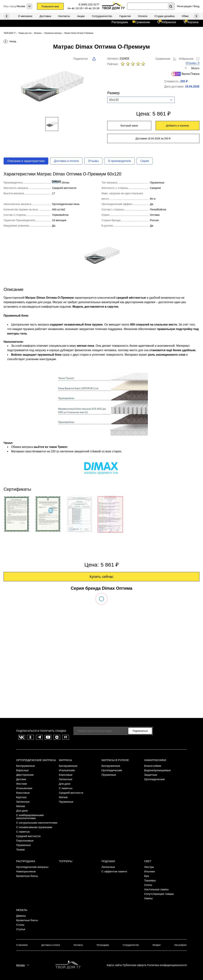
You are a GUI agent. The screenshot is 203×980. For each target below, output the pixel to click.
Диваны (21, 916)
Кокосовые (23, 793)
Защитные (151, 775)
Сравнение (142, 22)
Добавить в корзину (177, 126)
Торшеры (150, 880)
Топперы (66, 861)
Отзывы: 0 (193, 63)
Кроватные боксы (27, 876)
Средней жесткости (28, 836)
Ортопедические (112, 770)
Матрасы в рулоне (115, 760)
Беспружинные (26, 766)
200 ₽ (184, 81)
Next (7, 16)
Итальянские (24, 788)
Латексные (23, 802)
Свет (148, 861)
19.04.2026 (192, 87)
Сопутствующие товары (159, 894)
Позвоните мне (50, 6)
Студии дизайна (165, 16)
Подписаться (140, 731)
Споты (148, 885)
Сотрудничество (102, 16)
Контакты (64, 16)
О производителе (120, 161)
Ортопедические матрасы (36, 760)
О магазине (25, 16)
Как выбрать (181, 945)
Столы (20, 925)
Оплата (143, 16)
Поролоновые (25, 841)
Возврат (157, 945)
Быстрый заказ (129, 126)
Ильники (150, 871)
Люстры (149, 867)
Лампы (148, 898)
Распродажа (120, 22)
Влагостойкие (153, 766)
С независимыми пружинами (34, 827)
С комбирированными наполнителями (30, 817)
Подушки (108, 861)
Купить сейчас (102, 577)
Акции (81, 16)
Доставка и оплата (66, 161)
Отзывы (93, 161)
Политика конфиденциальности (167, 965)
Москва (20, 965)
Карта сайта (114, 965)
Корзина (193, 22)
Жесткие (22, 784)
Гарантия (125, 16)
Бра (147, 876)
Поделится (80, 59)
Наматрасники (155, 760)
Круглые (21, 797)
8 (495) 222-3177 (89, 4)
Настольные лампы (156, 889)
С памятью (23, 832)
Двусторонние (25, 775)
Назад (13, 41)
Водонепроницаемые (158, 770)
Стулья (21, 929)
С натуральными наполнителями (37, 823)
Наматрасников (26, 871)
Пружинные (23, 845)
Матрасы (65, 760)
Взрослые (22, 770)
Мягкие (21, 806)
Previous (196, 16)
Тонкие (20, 850)
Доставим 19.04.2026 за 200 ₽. (153, 138)
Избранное (169, 22)
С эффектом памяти (114, 871)
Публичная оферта (134, 965)
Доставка (45, 16)
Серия (145, 161)
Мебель (22, 910)
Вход (197, 6)
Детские (21, 779)
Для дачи (22, 811)
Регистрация (184, 6)
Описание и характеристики (26, 161)
